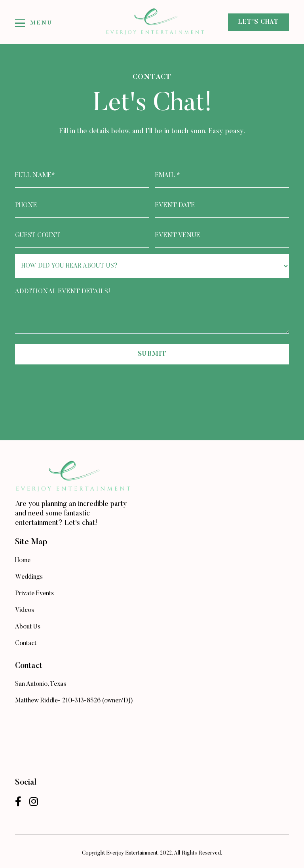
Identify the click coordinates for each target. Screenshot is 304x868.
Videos (25, 610)
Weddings (29, 577)
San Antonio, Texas (41, 684)
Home (23, 560)
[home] (152, 22)
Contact (26, 643)
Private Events (34, 594)
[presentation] (75, 386)
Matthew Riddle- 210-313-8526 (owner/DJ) (74, 701)
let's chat (258, 22)
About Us (28, 627)
